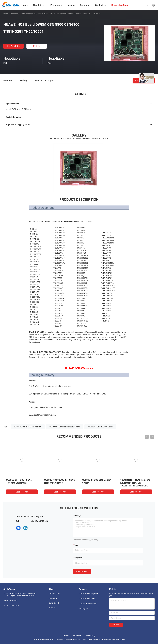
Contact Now (82, 572)
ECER (123, 639)
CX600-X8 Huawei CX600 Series (100, 427)
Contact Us (52, 608)
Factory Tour (53, 598)
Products (14, 14)
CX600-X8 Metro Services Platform (28, 427)
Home (6, 14)
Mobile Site (77, 636)
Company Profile (54, 594)
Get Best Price (14, 46)
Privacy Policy (90, 636)
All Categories (84, 609)
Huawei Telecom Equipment (31, 14)
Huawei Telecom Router (87, 599)
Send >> (116, 625)
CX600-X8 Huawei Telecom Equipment (64, 427)
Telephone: (78, 558)
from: (76, 545)
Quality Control (54, 603)
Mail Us (37, 46)
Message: (78, 516)
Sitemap (66, 636)
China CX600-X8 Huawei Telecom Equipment (48, 639)
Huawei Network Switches (88, 604)
